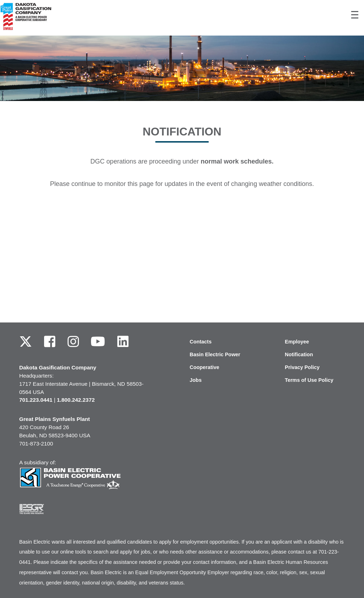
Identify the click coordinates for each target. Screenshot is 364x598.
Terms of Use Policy (309, 380)
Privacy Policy (302, 367)
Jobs (196, 380)
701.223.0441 (36, 400)
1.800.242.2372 (76, 400)
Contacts (201, 342)
